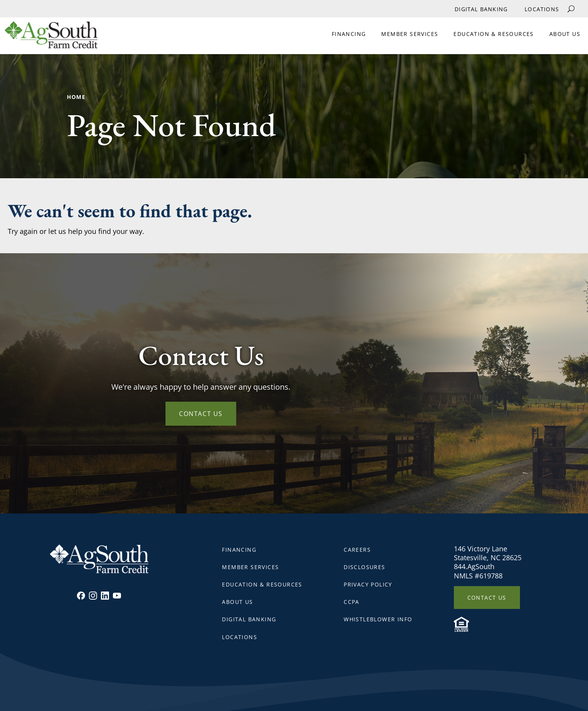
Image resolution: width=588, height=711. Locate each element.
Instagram (93, 596)
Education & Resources (493, 34)
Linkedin (105, 596)
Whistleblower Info (378, 619)
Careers (357, 550)
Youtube (117, 596)
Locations (542, 9)
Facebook (81, 596)
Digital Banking (249, 619)
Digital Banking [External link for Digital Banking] (481, 9)
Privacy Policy (368, 584)
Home (76, 97)
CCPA (352, 602)
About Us (565, 34)
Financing (349, 34)
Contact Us (201, 414)
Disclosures (364, 567)
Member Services (410, 34)
